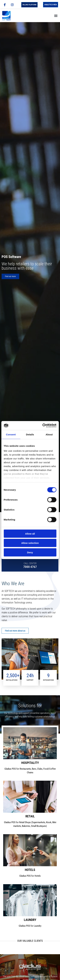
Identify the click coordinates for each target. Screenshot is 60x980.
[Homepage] (9, 16)
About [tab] (49, 434)
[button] (56, 16)
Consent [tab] (11, 434)
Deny (30, 552)
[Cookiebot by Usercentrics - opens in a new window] (43, 426)
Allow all (30, 534)
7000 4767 (30, 567)
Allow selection (30, 543)
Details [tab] (30, 434)
